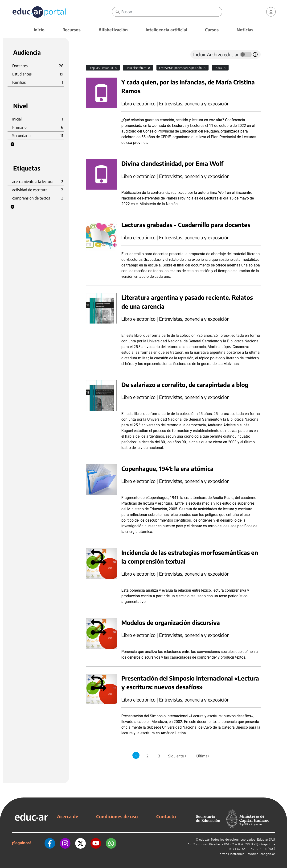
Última (203, 756)
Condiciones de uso (117, 816)
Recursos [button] (72, 30)
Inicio (39, 30)
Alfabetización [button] (113, 30)
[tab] (95, 54)
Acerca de (68, 816)
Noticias (245, 30)
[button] (12, 144)
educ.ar (205, 839)
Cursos (212, 30)
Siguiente (178, 756)
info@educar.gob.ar (261, 854)
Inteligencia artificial (166, 30)
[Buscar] (172, 12)
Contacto (166, 816)
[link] (271, 12)
